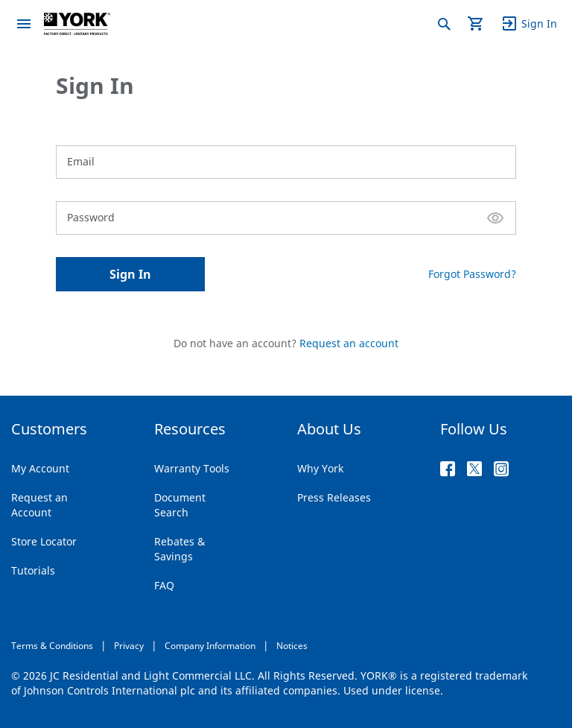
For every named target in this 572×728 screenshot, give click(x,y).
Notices (292, 646)
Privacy (129, 646)
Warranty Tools (192, 468)
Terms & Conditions (52, 646)
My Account (40, 468)
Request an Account (39, 505)
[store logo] (77, 24)
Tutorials (33, 570)
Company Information (210, 646)
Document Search (180, 505)
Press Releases (334, 497)
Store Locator (44, 541)
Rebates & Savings (179, 549)
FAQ (164, 585)
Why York (320, 468)
